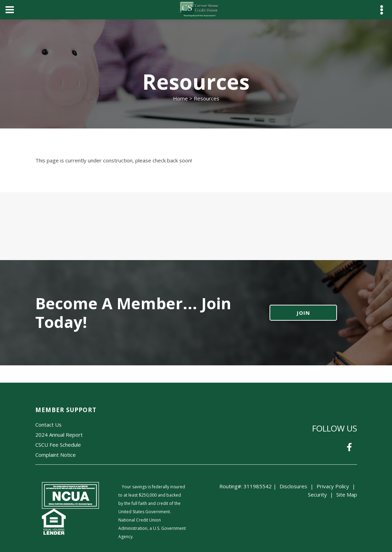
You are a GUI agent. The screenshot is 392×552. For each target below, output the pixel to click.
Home (180, 98)
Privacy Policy (333, 486)
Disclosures (293, 486)
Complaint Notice (56, 455)
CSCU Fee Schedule (58, 445)
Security (317, 495)
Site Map (347, 495)
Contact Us (48, 425)
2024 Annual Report (59, 435)
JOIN (303, 313)
